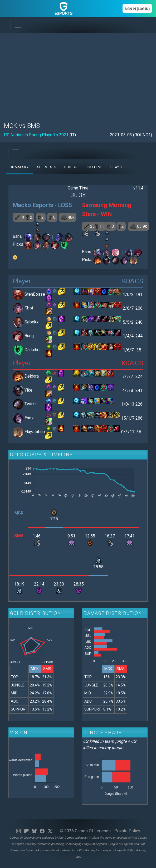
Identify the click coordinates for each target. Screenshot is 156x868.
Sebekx (31, 322)
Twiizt (30, 404)
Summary (19, 167)
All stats (46, 167)
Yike (28, 390)
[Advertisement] (78, 75)
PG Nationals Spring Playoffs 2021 (36, 135)
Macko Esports (33, 205)
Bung (29, 336)
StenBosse (35, 294)
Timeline (94, 167)
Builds (71, 167)
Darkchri (32, 350)
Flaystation (35, 432)
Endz (29, 418)
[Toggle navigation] (18, 25)
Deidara (32, 376)
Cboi (29, 308)
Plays (116, 167)
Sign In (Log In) (137, 9)
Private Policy (127, 831)
